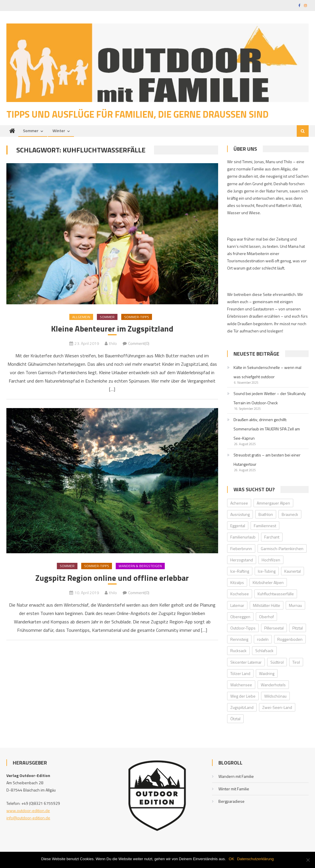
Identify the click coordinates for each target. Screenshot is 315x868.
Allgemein (81, 317)
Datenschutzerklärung (255, 859)
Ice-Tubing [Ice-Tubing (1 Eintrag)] (267, 571)
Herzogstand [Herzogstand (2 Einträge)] (242, 560)
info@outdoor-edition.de (28, 818)
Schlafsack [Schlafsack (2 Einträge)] (264, 651)
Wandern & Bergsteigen (140, 566)
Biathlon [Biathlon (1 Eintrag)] (266, 515)
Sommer (31, 131)
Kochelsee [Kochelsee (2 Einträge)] (240, 594)
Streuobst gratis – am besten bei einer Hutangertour (267, 460)
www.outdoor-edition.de (28, 811)
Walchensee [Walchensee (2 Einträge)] (241, 685)
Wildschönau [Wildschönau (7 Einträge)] (275, 696)
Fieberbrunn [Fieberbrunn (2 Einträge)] (241, 548)
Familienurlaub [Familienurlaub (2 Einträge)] (243, 537)
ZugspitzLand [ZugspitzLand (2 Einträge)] (242, 708)
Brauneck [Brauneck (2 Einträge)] (290, 515)
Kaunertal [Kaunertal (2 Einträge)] (293, 571)
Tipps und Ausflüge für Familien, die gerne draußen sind (137, 114)
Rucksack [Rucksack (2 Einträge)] (238, 651)
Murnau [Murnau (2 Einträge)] (295, 605)
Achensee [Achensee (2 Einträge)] (239, 503)
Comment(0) (139, 344)
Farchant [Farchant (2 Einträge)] (272, 537)
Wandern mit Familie (236, 777)
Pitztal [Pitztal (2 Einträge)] (298, 628)
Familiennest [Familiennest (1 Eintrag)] (265, 526)
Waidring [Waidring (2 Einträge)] (267, 674)
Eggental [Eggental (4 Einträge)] (238, 526)
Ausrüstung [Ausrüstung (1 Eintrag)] (240, 515)
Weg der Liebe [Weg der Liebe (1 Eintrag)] (243, 696)
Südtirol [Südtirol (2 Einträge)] (277, 662)
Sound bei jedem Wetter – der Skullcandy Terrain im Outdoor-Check (270, 398)
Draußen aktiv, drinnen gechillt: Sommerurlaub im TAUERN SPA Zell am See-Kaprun (267, 429)
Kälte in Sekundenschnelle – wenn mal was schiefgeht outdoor (267, 372)
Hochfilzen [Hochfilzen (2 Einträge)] (271, 560)
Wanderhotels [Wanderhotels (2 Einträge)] (273, 685)
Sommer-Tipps (137, 317)
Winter (59, 131)
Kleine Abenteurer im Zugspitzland (112, 329)
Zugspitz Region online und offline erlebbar (112, 578)
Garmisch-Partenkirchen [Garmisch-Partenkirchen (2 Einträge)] (282, 548)
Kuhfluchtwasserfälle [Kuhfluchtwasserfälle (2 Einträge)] (276, 594)
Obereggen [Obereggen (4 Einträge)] (240, 617)
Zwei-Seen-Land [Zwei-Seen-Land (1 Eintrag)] (277, 708)
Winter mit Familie (234, 789)
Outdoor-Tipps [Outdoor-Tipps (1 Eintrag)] (243, 628)
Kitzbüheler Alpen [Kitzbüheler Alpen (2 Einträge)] (268, 583)
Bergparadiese (231, 801)
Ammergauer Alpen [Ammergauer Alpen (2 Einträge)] (273, 503)
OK (232, 859)
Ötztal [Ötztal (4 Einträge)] (235, 719)
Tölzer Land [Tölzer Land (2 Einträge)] (240, 674)
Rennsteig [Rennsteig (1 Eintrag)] (239, 639)
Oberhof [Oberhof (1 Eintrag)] (266, 617)
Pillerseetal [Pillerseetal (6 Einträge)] (274, 628)
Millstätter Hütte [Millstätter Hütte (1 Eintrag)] (267, 605)
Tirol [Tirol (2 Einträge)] (296, 662)
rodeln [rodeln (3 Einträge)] (263, 639)
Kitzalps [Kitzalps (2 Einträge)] (237, 583)
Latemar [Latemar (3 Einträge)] (237, 605)
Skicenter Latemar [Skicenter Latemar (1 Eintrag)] (246, 662)
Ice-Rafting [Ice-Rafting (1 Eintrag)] (240, 571)
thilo (113, 344)
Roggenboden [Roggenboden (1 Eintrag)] (290, 639)
